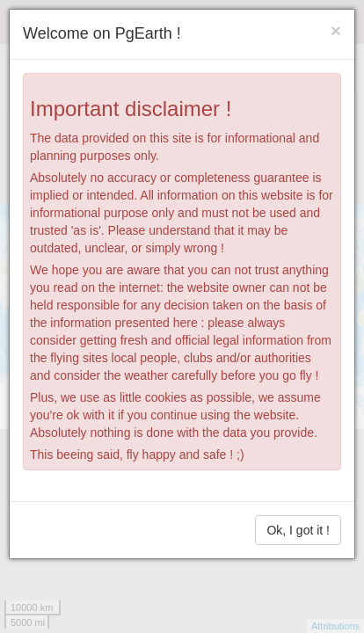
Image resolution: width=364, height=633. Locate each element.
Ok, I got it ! (298, 530)
